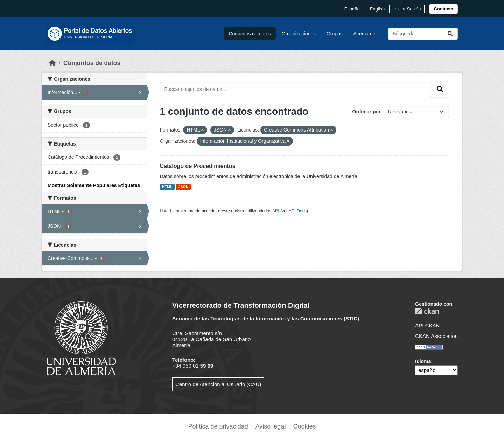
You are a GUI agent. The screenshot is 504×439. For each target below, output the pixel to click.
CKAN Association (436, 336)
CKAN (427, 311)
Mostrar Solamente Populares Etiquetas (94, 185)
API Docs (298, 211)
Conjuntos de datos (250, 34)
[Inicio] (52, 63)
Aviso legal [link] (271, 426)
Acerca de (365, 34)
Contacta (443, 9)
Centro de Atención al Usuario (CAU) (218, 384)
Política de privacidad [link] (218, 426)
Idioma (423, 361)
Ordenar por (367, 112)
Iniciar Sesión (407, 9)
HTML (167, 187)
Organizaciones (299, 34)
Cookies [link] (304, 426)
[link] (443, 9)
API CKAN (427, 325)
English (377, 9)
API (276, 211)
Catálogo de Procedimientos (198, 166)
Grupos (335, 34)
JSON (184, 187)
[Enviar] (450, 34)
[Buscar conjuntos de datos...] (423, 34)
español (353, 9)
